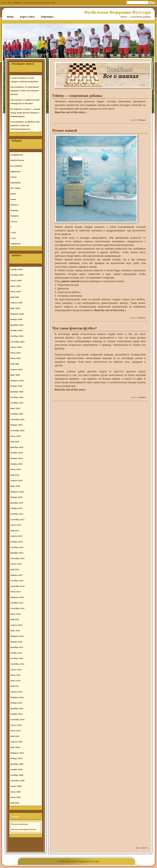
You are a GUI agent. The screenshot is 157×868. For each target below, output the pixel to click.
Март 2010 (15, 747)
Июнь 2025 (15, 292)
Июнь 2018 (15, 469)
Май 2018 (15, 475)
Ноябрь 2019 (16, 453)
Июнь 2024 (15, 358)
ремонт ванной (70, 281)
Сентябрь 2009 (17, 780)
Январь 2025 (16, 319)
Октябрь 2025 (17, 275)
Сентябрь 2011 (17, 664)
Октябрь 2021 (17, 414)
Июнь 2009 (15, 797)
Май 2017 (15, 531)
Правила (14, 216)
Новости (14, 205)
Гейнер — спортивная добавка (77, 96)
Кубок (13, 194)
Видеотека (15, 171)
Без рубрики (16, 166)
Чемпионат (16, 244)
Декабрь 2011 (17, 647)
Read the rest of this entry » (71, 112)
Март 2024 (15, 375)
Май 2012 (15, 619)
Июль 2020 (15, 436)
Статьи (142, 120)
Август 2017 (16, 525)
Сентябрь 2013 (17, 586)
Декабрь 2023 (17, 392)
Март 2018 (15, 486)
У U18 (13, 233)
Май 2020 (15, 442)
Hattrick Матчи (17, 160)
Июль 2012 (15, 614)
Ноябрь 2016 (16, 542)
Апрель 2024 (16, 369)
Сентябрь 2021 (17, 419)
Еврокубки (15, 183)
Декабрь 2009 (17, 764)
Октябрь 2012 (17, 603)
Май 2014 (15, 569)
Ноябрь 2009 (16, 769)
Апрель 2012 (16, 625)
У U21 (13, 238)
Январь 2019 (16, 458)
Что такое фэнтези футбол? (75, 328)
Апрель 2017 (16, 536)
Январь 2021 (16, 425)
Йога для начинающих (20, 824)
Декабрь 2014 (17, 553)
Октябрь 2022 (17, 403)
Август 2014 (16, 564)
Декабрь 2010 (17, 708)
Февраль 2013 (17, 597)
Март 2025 (15, 308)
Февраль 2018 (17, 492)
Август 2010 (16, 725)
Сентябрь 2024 (17, 342)
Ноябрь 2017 (16, 508)
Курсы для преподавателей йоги (24, 829)
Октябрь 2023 (17, 397)
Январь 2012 (16, 642)
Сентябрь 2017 (17, 519)
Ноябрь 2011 (16, 653)
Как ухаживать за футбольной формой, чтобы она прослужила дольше (25, 125)
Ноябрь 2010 (16, 714)
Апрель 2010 (16, 742)
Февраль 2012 (17, 636)
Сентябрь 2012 (17, 608)
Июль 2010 (15, 731)
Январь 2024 (16, 386)
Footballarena (17, 155)
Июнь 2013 (15, 592)
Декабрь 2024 (17, 325)
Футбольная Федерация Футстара (117, 12)
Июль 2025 (15, 286)
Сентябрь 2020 (17, 430)
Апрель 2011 (16, 692)
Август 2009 (16, 786)
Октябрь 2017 (17, 514)
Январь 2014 (16, 575)
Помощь (14, 210)
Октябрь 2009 (17, 775)
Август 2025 (16, 280)
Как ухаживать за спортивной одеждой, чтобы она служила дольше (24, 91)
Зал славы (15, 188)
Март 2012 (15, 630)
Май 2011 (15, 686)
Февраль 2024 (17, 381)
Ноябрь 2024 (16, 330)
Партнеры (47, 17)
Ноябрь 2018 (16, 464)
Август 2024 (16, 347)
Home (16, 3)
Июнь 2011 (15, 681)
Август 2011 (16, 670)
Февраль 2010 (17, 753)
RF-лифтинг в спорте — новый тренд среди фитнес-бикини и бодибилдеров (25, 113)
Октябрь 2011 (17, 658)
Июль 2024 (15, 353)
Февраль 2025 (17, 314)
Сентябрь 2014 (17, 558)
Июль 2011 (15, 675)
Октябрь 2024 (17, 336)
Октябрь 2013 (17, 581)
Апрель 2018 (16, 480)
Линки (13, 199)
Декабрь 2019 (17, 447)
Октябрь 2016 (17, 547)
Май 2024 (15, 364)
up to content (141, 848)
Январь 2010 (16, 758)
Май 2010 (15, 736)
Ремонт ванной (65, 131)
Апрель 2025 (16, 303)
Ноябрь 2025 (16, 269)
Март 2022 (15, 408)
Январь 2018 (16, 497)
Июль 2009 (15, 792)
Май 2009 (15, 803)
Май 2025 (15, 297)
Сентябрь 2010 (17, 719)
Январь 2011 (16, 703)
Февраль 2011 (17, 697)
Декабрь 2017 (17, 503)
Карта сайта (27, 17)
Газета (142, 397)
